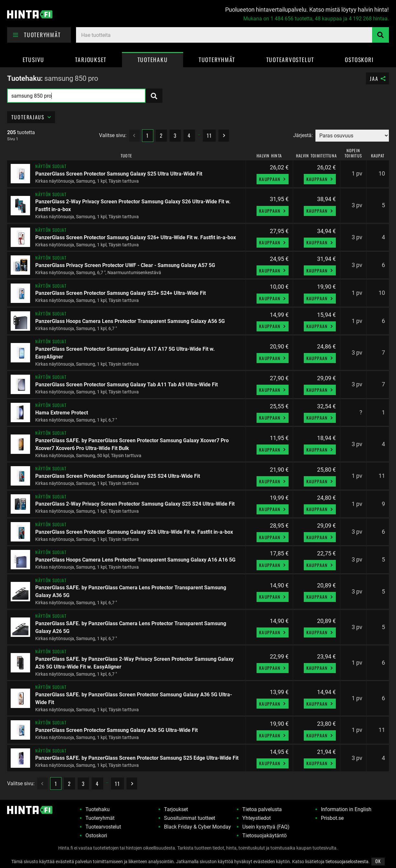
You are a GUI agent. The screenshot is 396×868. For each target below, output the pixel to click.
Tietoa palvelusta (262, 809)
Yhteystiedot (257, 818)
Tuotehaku (153, 59)
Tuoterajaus (32, 117)
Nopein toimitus (353, 153)
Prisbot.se (332, 818)
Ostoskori (359, 59)
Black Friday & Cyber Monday (198, 827)
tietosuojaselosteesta (347, 862)
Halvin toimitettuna (316, 156)
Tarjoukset (91, 59)
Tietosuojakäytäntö (264, 836)
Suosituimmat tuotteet (190, 818)
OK (378, 861)
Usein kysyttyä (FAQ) (266, 827)
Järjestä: (303, 135)
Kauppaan (273, 179)
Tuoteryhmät (217, 59)
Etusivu (33, 59)
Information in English (346, 809)
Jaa (378, 79)
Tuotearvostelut (290, 59)
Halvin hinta (269, 156)
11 (209, 135)
